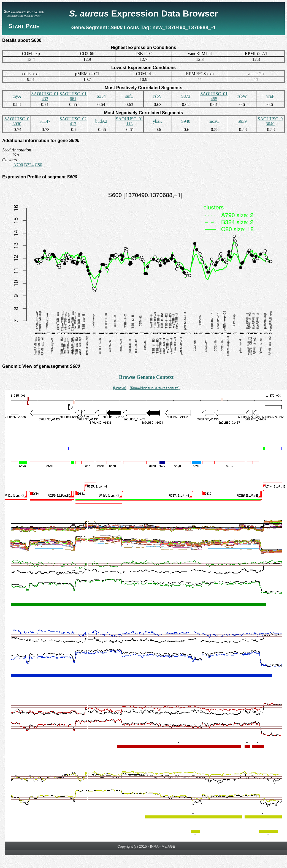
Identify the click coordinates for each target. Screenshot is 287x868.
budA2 (101, 121)
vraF (270, 96)
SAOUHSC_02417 (73, 121)
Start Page (24, 26)
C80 (38, 165)
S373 (186, 96)
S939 (242, 121)
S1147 (45, 121)
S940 (186, 121)
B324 (29, 165)
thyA (17, 96)
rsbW (242, 96)
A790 (18, 165)
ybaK (158, 121)
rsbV (158, 96)
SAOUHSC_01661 (73, 96)
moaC (214, 121)
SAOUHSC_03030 (17, 121)
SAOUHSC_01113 (129, 121)
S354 (101, 96)
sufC (129, 96)
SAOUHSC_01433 (45, 96)
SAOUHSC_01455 (214, 96)
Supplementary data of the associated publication (24, 13)
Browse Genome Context (146, 377)
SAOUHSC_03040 (270, 121)
